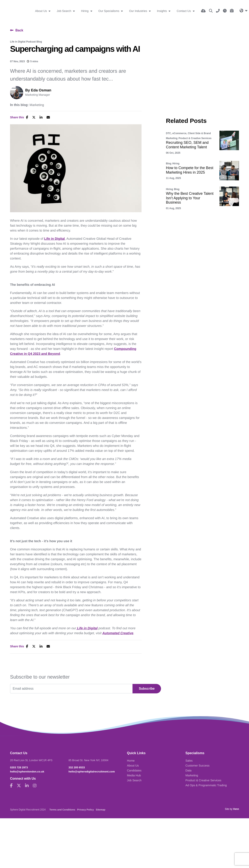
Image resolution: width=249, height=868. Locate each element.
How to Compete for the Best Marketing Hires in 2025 (190, 170)
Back (19, 30)
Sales (189, 761)
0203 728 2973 (19, 767)
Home (131, 761)
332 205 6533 (77, 767)
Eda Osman (41, 90)
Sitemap (101, 810)
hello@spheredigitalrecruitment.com (92, 772)
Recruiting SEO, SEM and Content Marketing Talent (187, 145)
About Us (41, 11)
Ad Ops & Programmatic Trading (206, 785)
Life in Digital (54, 239)
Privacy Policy (85, 810)
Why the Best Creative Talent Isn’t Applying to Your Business (190, 198)
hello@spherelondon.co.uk (27, 772)
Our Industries (138, 11)
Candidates (134, 770)
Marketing (37, 105)
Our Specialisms (109, 11)
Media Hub (134, 775)
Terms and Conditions (62, 810)
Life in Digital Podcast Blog (26, 42)
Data (188, 770)
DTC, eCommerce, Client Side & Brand (188, 133)
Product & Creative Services (195, 138)
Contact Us (184, 11)
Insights (162, 11)
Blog (169, 164)
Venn (236, 809)
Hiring (85, 11)
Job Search (64, 11)
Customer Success (197, 765)
